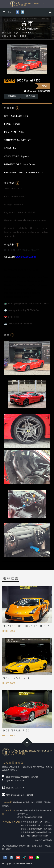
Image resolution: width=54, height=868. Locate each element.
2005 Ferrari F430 (16, 678)
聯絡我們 (39, 840)
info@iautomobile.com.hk (22, 795)
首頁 (16, 33)
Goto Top (27, 743)
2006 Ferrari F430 (16, 730)
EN (10, 12)
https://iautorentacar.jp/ (37, 836)
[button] (38, 857)
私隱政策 (48, 840)
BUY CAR (28, 33)
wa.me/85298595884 (26, 257)
